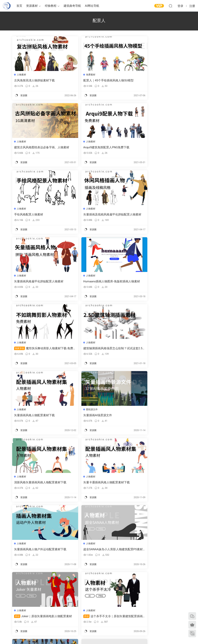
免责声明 (158, 620)
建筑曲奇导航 (72, 6)
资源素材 (32, 6)
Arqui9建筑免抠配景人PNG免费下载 (38, 148)
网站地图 (158, 608)
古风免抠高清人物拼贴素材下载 (35, 80)
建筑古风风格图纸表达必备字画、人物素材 (157, 81)
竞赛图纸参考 (116, 620)
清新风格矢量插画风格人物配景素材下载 (39, 350)
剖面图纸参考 (116, 615)
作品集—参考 (74, 620)
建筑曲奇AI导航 (11, 613)
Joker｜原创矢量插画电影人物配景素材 (98, 417)
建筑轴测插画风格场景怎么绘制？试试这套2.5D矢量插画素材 (39, 282)
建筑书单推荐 (10, 624)
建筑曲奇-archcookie (7, 6)
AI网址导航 (92, 6)
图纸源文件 (141, 277)
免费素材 (81, 75)
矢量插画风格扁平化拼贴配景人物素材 (39, 215)
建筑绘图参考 (116, 598)
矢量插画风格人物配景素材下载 (94, 282)
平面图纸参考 (116, 603)
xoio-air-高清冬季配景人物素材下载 (37, 484)
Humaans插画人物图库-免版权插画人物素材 (99, 215)
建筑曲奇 (57, 635)
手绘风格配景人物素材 (88, 148)
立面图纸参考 (116, 609)
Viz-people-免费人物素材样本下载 (154, 484)
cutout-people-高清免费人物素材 (94, 484)
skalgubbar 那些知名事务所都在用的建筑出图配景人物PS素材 (39, 552)
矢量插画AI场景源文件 (147, 282)
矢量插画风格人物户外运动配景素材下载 (157, 350)
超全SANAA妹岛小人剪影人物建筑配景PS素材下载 (40, 417)
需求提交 (158, 597)
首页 (19, 6)
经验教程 (51, 6)
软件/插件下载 (10, 618)
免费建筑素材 (75, 608)
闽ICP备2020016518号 (74, 635)
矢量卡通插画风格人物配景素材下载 (97, 350)
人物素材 (22, 75)
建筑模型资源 (75, 603)
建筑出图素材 (75, 597)
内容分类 (158, 614)
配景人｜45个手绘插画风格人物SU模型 (99, 80)
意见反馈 (158, 603)
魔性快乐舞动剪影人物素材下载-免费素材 (157, 215)
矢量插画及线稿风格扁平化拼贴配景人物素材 (157, 148)
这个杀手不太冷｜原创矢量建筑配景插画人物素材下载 (158, 417)
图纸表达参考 (75, 614)
